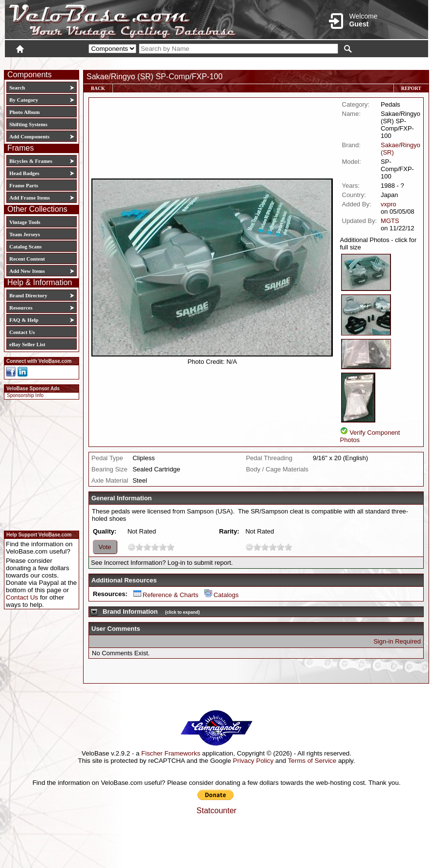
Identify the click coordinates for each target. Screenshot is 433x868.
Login (341, 62)
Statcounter (216, 811)
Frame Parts (24, 185)
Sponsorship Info (25, 395)
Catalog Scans (25, 246)
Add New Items (27, 271)
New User (373, 62)
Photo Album (24, 112)
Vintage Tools (25, 222)
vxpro (389, 204)
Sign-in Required (397, 641)
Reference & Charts (166, 595)
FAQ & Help (24, 320)
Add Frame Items (30, 198)
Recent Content (27, 259)
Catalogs (221, 595)
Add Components (29, 136)
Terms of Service (312, 761)
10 (171, 547)
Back (98, 88)
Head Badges (24, 173)
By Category (24, 100)
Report (411, 88)
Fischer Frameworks (171, 753)
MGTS (390, 221)
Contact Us (22, 332)
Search (17, 88)
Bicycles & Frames (32, 161)
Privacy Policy (253, 761)
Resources (21, 308)
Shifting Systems (28, 124)
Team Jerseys (25, 234)
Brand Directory (28, 295)
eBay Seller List (27, 344)
